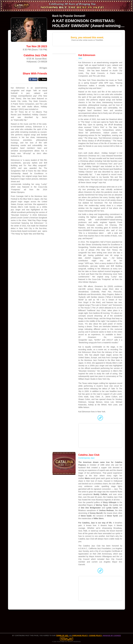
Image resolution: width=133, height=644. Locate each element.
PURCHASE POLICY (80, 636)
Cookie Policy (96, 636)
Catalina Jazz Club (35, 55)
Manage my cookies (112, 636)
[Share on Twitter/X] (43, 79)
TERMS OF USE (62, 636)
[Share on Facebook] (33, 79)
